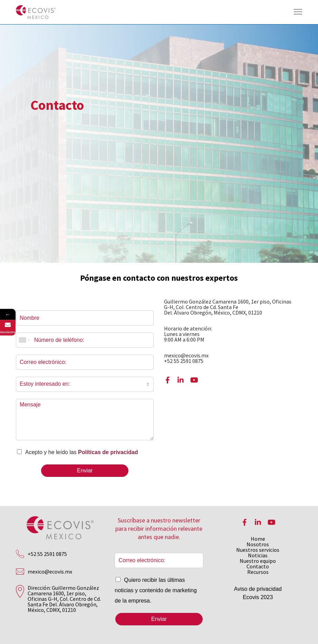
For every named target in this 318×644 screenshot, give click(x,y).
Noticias (258, 555)
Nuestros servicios (258, 550)
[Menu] (295, 12)
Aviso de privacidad (258, 589)
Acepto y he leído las (81, 452)
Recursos (258, 572)
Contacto (258, 566)
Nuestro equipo (258, 561)
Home (258, 539)
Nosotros (258, 544)
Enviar (85, 470)
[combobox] (24, 340)
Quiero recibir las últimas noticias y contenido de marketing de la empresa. (156, 590)
